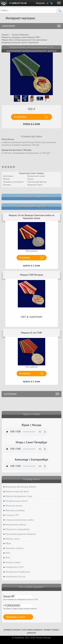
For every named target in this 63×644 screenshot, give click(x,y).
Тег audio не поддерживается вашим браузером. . (26, 432)
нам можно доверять (32, 630)
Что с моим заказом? (32, 587)
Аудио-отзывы (32, 414)
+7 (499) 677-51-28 (18, 3)
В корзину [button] (20, 117)
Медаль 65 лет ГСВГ (32, 333)
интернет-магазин (12, 630)
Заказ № (18, 596)
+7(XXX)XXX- (18, 605)
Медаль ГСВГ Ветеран (32, 275)
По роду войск (31, 479)
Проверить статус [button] (16, 617)
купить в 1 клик (32, 124)
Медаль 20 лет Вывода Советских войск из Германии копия (32, 217)
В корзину (25, 258)
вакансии (32, 633)
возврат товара (51, 630)
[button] (60, 10)
